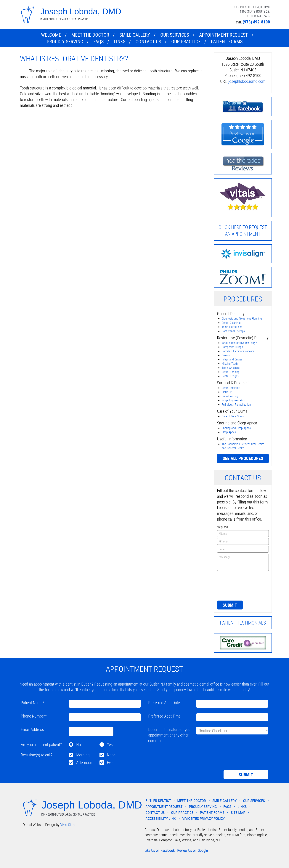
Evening (113, 762)
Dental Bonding (231, 372)
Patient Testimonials (243, 623)
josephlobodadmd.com (247, 81)
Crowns (226, 355)
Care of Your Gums (233, 416)
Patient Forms (227, 42)
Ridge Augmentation (234, 400)
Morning (83, 755)
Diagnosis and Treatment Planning (242, 318)
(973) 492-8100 (256, 22)
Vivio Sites (68, 825)
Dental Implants (231, 388)
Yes (110, 744)
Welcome (51, 35)
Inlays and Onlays (232, 359)
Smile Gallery (135, 35)
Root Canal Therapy (233, 331)
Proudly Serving (65, 42)
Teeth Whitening (231, 368)
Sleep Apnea (229, 432)
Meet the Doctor (90, 35)
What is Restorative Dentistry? (239, 343)
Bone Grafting (230, 396)
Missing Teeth (230, 364)
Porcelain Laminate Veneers (238, 351)
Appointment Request (224, 35)
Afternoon (84, 762)
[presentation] (232, 585)
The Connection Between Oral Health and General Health (243, 446)
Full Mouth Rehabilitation (236, 405)
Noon (111, 755)
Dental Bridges (230, 376)
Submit (230, 605)
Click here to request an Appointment (243, 231)
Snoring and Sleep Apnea (236, 428)
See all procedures (243, 458)
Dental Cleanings (231, 323)
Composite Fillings (232, 347)
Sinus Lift (227, 392)
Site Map (238, 812)
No (79, 744)
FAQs (98, 42)
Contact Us (148, 42)
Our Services (175, 35)
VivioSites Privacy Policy (203, 818)
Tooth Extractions (232, 327)
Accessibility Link (161, 818)
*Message (243, 562)
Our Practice (186, 42)
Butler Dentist (158, 801)
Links (120, 42)
